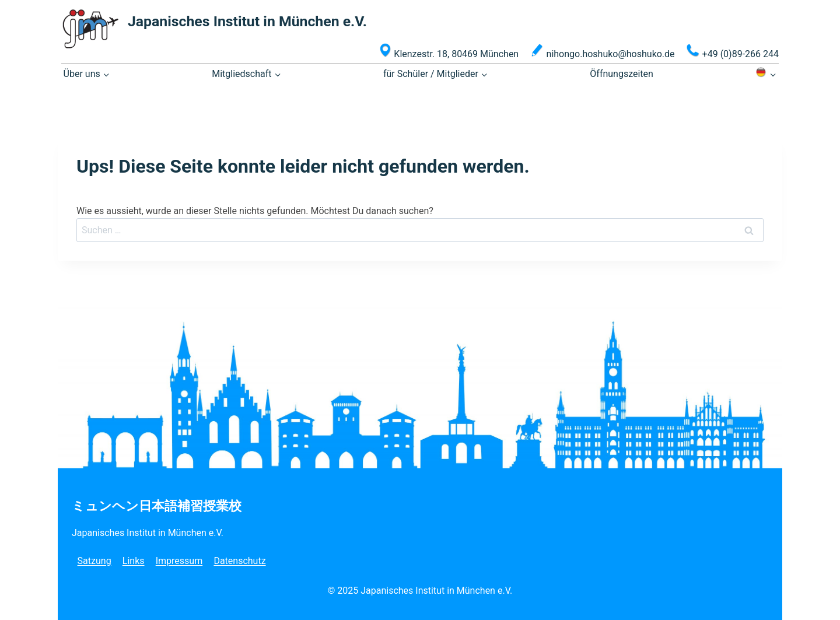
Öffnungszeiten (622, 74)
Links (134, 561)
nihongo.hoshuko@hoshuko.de (602, 51)
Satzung (94, 561)
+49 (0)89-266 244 (733, 51)
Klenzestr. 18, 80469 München (449, 51)
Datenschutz (239, 561)
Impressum (179, 561)
